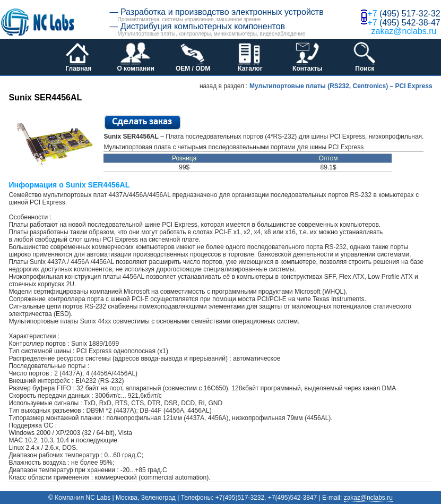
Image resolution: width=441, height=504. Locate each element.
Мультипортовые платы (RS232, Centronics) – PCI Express (341, 86)
